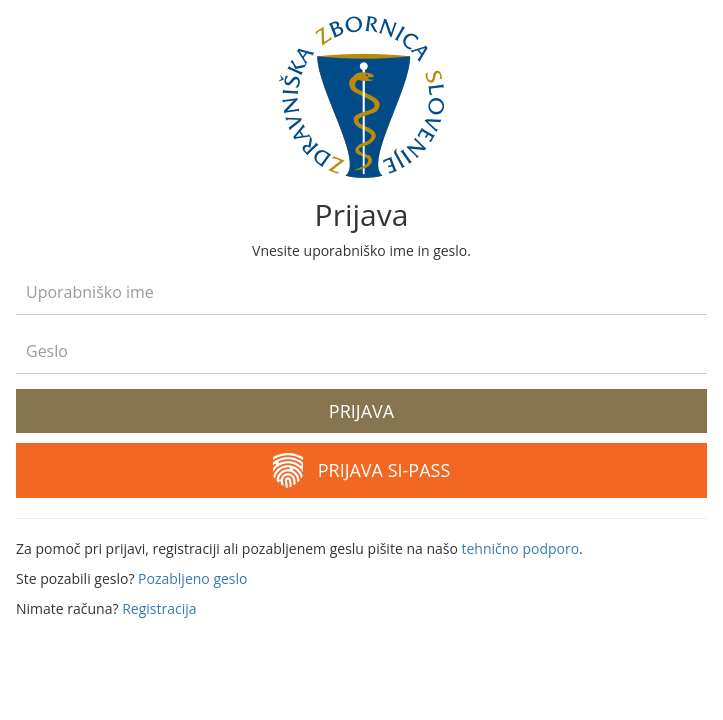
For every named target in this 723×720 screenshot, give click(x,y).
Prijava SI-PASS (362, 470)
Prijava (361, 411)
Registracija (159, 608)
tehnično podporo (520, 548)
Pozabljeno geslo (192, 578)
